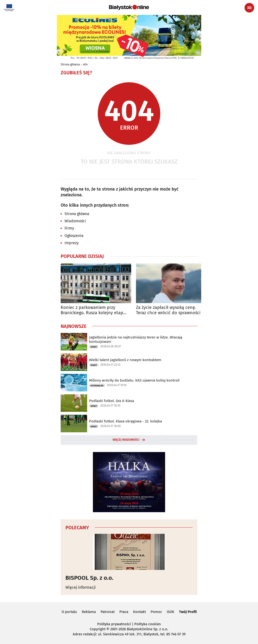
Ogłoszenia (74, 236)
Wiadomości (75, 221)
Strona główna (70, 64)
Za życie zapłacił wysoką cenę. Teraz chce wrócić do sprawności (168, 310)
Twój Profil (188, 612)
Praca (124, 612)
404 (85, 64)
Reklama (89, 612)
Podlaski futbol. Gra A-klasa (112, 401)
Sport (94, 347)
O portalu (69, 612)
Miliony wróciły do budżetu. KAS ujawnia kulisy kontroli (134, 380)
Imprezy (72, 243)
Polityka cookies (148, 624)
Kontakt (139, 612)
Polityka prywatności (114, 624)
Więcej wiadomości (126, 440)
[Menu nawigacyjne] (249, 8)
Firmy (69, 228)
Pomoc (156, 612)
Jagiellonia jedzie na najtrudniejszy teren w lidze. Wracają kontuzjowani (136, 339)
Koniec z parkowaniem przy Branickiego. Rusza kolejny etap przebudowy (92, 310)
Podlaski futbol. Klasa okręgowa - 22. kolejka (126, 421)
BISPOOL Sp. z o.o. (89, 578)
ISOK (171, 612)
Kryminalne (97, 386)
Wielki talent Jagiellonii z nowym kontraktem (125, 360)
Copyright (98, 629)
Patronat (108, 612)
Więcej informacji (81, 587)
